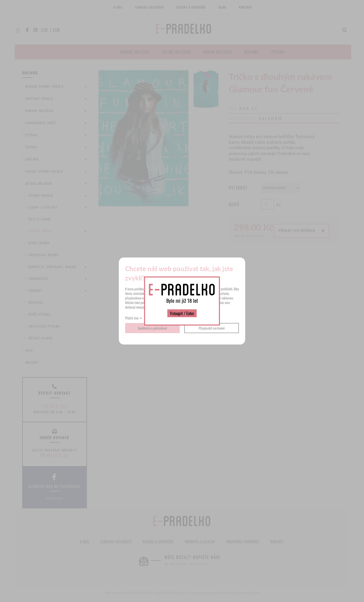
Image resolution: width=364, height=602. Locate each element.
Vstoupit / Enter (182, 313)
